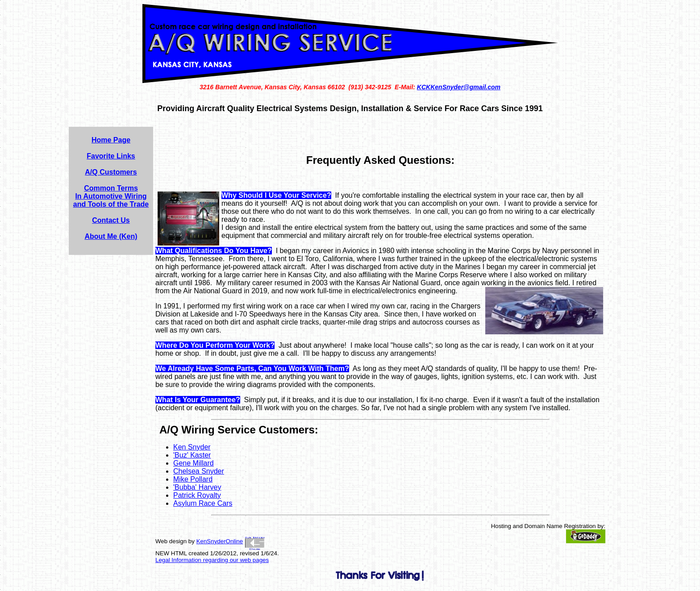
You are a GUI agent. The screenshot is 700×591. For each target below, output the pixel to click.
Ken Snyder (192, 447)
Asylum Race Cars (203, 503)
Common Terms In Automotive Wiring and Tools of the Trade (111, 196)
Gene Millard (194, 463)
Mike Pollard (193, 479)
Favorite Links (111, 156)
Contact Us (111, 220)
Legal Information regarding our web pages (212, 560)
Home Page (111, 140)
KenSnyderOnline (220, 541)
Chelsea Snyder (199, 471)
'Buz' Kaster (192, 455)
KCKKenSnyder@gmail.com (459, 87)
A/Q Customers (111, 172)
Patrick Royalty (197, 495)
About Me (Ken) (111, 236)
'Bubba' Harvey (197, 487)
